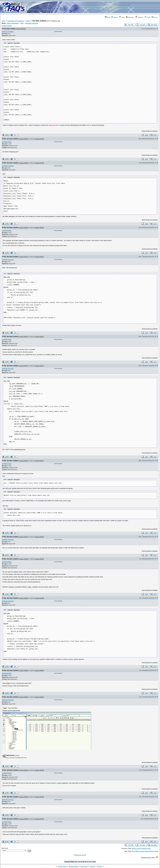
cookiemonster (7, 142)
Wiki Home (84, 865)
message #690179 (24, 536)
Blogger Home (74, 865)
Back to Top (80, 854)
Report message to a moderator (150, 131)
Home (155, 17)
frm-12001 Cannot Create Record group (145, 850)
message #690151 (24, 227)
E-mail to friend (7, 26)
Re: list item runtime (11, 139)
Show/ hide (17, 43)
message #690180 (24, 558)
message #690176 (24, 336)
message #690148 (21, 29)
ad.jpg (17, 755)
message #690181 (24, 597)
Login (147, 17)
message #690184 (24, 769)
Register (139, 17)
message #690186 (24, 818)
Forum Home (62, 865)
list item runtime (10, 29)
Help (122, 17)
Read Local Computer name (141, 848)
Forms (28, 21)
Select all (10, 43)
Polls (22, 23)
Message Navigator (32, 23)
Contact (92, 865)
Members (130, 17)
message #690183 (24, 696)
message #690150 (24, 163)
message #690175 (24, 257)
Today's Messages (12, 23)
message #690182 (24, 670)
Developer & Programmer (16, 21)
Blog (107, 17)
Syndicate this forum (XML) (148, 857)
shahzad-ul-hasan (8, 32)
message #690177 (24, 365)
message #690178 (24, 460)
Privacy (100, 865)
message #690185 (24, 796)
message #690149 (24, 139)
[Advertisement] (93, 7)
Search (115, 17)
